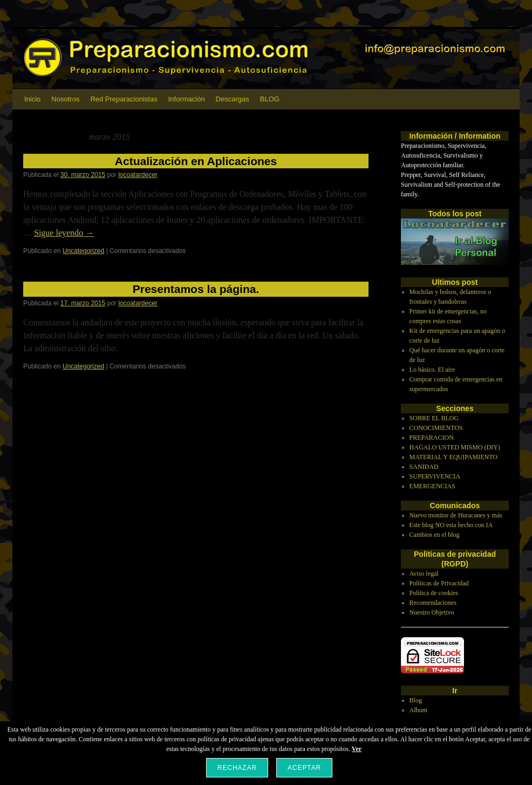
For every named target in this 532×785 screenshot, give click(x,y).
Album (418, 710)
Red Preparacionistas (124, 99)
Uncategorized (83, 251)
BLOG (270, 99)
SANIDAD (424, 467)
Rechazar (237, 768)
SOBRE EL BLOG (434, 418)
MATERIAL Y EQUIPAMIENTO (453, 457)
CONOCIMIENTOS (436, 428)
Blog (416, 700)
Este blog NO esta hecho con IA (451, 525)
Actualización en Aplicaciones (196, 161)
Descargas (233, 99)
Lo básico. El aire (432, 370)
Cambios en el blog (435, 535)
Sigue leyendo (64, 233)
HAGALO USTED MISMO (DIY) (455, 447)
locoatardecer (138, 175)
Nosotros (65, 99)
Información (187, 99)
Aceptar (304, 768)
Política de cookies (434, 593)
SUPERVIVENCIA (435, 476)
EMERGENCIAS (432, 486)
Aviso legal (424, 574)
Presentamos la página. (196, 289)
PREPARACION (432, 438)
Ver (357, 749)
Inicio (32, 99)
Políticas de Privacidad (439, 583)
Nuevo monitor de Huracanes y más (456, 515)
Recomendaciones (433, 603)
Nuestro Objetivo (432, 612)
